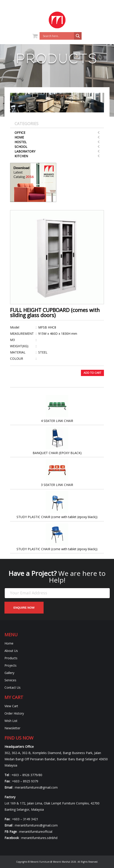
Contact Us (13, 687)
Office (20, 133)
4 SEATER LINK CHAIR (57, 409)
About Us (11, 651)
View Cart (11, 706)
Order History (14, 713)
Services (10, 680)
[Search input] (58, 36)
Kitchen (21, 156)
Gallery (9, 673)
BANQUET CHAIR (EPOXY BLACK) (57, 441)
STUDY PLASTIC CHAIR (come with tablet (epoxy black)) (57, 505)
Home (19, 137)
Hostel (21, 142)
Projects (11, 665)
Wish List (11, 721)
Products (11, 658)
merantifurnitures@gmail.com (36, 787)
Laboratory (25, 151)
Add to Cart (92, 373)
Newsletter (12, 728)
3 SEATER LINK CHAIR (57, 473)
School (21, 147)
